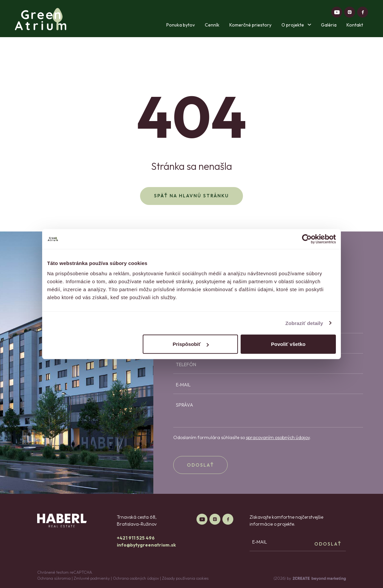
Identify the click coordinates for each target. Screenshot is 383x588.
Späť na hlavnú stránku (191, 196)
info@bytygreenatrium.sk (146, 545)
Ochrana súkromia (54, 578)
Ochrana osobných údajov (136, 578)
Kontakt (355, 25)
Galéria (329, 25)
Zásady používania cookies (185, 578)
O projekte (296, 25)
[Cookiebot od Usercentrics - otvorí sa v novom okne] (307, 239)
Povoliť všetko (288, 344)
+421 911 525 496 (136, 538)
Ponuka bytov (181, 25)
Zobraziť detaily (304, 323)
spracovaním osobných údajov (278, 437)
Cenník (212, 25)
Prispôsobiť (191, 344)
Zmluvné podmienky (92, 578)
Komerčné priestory (250, 25)
